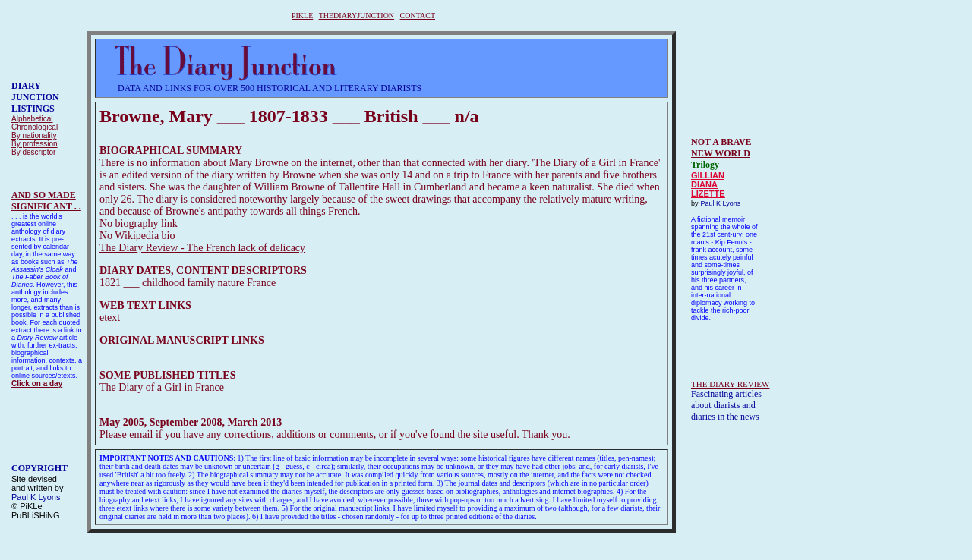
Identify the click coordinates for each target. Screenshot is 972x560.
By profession (35, 144)
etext (110, 318)
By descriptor (33, 152)
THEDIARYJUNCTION (357, 16)
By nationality (34, 135)
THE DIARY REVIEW (730, 384)
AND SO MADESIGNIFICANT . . (46, 201)
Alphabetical (32, 119)
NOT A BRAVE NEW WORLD (721, 148)
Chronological (35, 127)
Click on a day (37, 384)
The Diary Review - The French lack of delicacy (202, 248)
